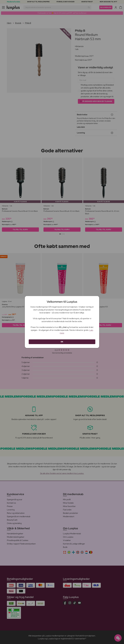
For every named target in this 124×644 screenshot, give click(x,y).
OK (62, 342)
